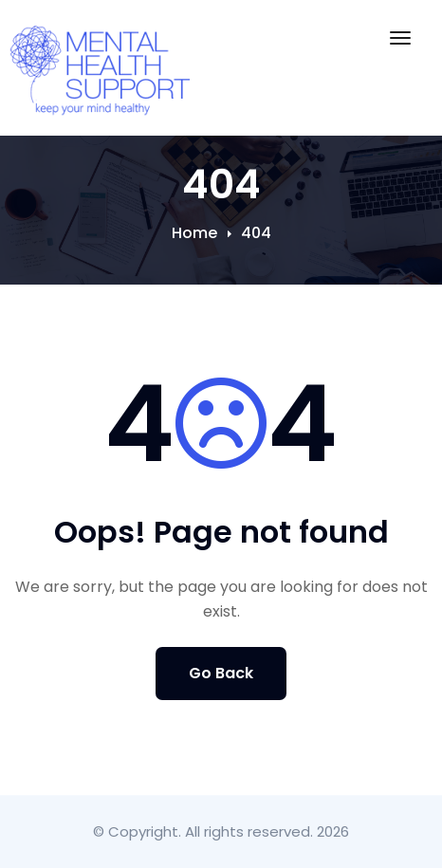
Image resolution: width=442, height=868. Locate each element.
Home (194, 233)
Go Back (221, 673)
